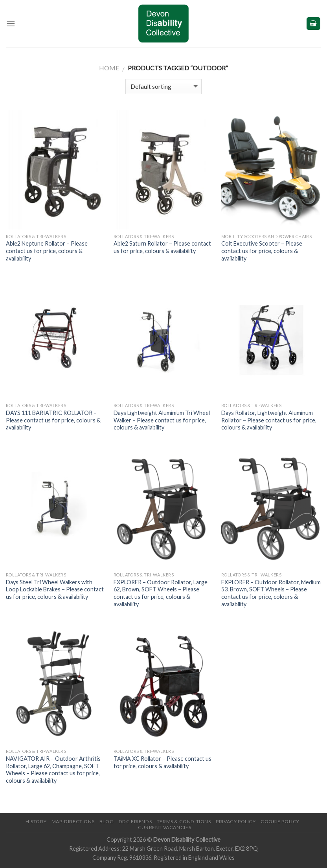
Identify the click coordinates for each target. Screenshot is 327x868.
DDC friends (135, 821)
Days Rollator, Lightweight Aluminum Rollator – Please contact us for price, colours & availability (269, 420)
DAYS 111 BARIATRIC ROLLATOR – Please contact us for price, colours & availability (53, 420)
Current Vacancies (164, 827)
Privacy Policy (236, 821)
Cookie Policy (280, 821)
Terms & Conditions (184, 821)
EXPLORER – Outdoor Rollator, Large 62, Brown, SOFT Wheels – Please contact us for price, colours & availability (161, 593)
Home (109, 68)
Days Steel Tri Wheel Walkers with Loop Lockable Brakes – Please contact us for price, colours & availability (55, 589)
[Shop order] (163, 87)
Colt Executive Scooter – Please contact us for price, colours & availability (262, 251)
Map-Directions (73, 821)
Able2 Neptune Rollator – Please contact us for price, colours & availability (47, 251)
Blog (107, 821)
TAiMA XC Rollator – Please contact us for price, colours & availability (163, 762)
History (36, 821)
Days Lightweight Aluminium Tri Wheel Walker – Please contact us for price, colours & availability (162, 420)
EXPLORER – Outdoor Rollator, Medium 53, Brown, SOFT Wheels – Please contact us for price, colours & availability (271, 593)
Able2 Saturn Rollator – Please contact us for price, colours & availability (162, 247)
